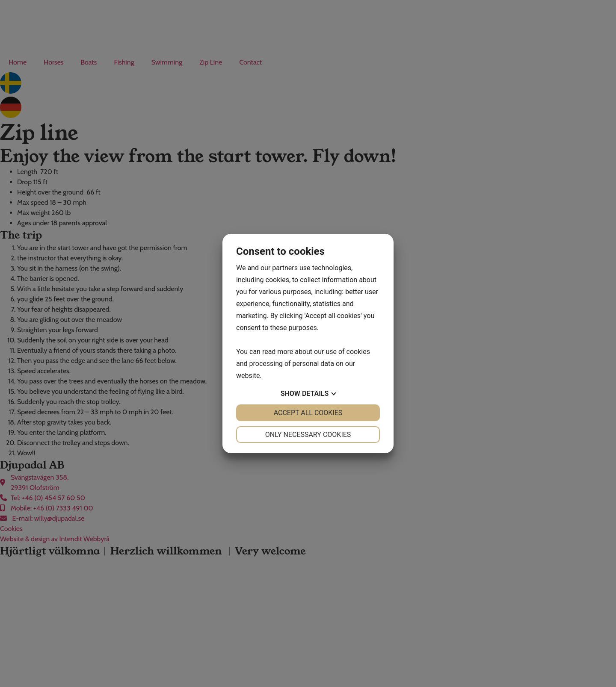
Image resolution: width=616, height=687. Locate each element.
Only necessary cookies (308, 435)
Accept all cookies (308, 413)
